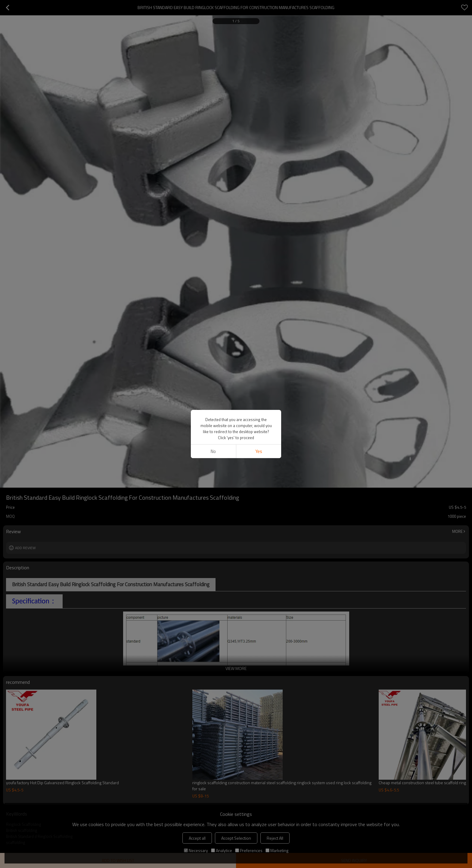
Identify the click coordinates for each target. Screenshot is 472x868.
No (213, 451)
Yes (259, 451)
